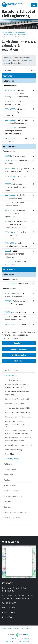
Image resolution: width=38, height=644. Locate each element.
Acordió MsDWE (23, 34)
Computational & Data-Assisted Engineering (17, 393)
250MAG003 (10, 120)
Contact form (8, 617)
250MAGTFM (10, 284)
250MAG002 (10, 109)
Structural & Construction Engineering (19, 445)
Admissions (8, 475)
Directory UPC (8, 612)
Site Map (13, 638)
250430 (8, 312)
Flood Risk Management (15, 403)
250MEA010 (10, 232)
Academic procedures (19, 349)
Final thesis (8, 502)
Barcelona (18, 14)
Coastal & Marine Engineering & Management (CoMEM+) (17, 386)
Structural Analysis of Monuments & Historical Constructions (19, 439)
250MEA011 (10, 203)
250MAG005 (10, 101)
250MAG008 (10, 195)
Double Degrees (10, 469)
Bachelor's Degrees (11, 370)
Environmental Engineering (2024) (18, 399)
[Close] (34, 5)
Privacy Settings (24, 642)
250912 (8, 317)
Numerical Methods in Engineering (18, 417)
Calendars (8, 507)
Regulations (19, 343)
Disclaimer (9, 642)
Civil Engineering (12, 380)
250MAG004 (10, 139)
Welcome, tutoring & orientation (16, 512)
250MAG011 (10, 176)
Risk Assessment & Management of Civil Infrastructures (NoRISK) (19, 432)
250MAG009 (10, 262)
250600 (8, 161)
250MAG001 (10, 90)
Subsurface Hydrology (14, 450)
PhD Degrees (9, 464)
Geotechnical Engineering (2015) (18, 412)
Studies (10, 32)
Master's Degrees (20, 32)
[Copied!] (35, 42)
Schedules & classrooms (13, 496)
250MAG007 (10, 243)
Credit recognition (19, 355)
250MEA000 (10, 293)
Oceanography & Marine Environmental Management (16, 423)
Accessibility (25, 638)
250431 (8, 156)
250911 (8, 221)
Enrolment (8, 480)
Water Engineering (10, 34)
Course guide (19, 361)
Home (4, 32)
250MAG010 (10, 211)
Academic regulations (12, 518)
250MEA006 (10, 169)
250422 (8, 184)
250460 (8, 325)
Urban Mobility (11, 454)
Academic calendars (11, 491)
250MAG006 (10, 128)
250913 (8, 301)
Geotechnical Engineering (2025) (18, 408)
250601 (8, 251)
